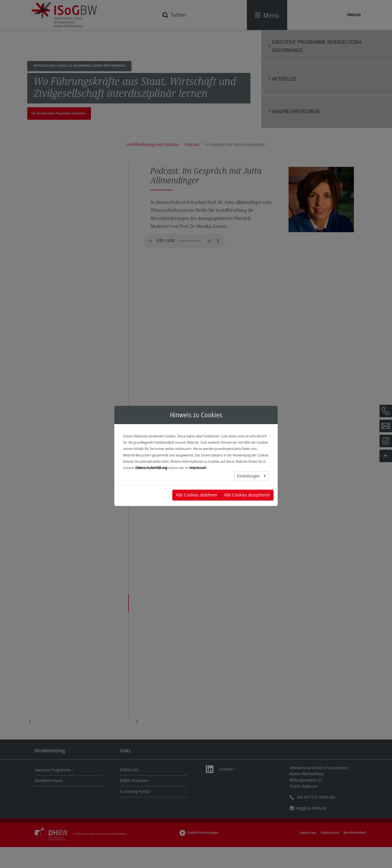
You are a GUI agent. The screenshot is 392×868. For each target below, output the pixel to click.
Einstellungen (249, 476)
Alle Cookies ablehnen (197, 495)
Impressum (198, 468)
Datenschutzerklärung (151, 468)
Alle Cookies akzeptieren (247, 495)
